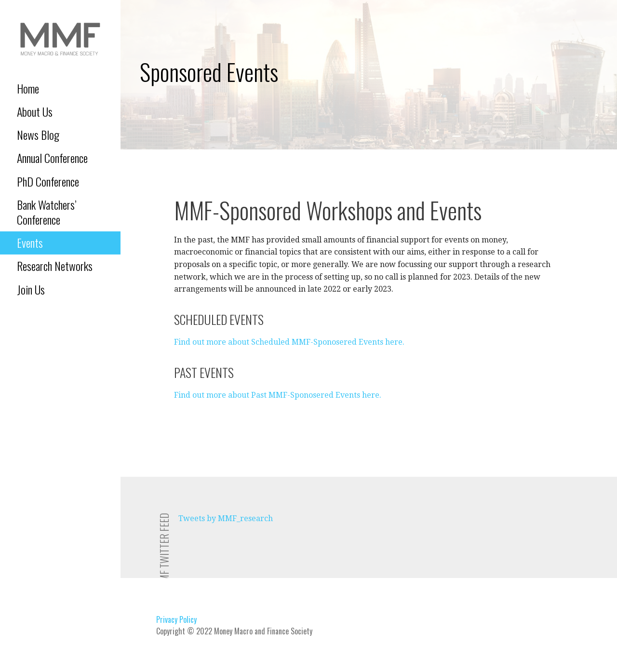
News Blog (38, 134)
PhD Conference (48, 181)
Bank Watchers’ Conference (47, 212)
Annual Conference (52, 158)
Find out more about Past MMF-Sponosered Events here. (278, 395)
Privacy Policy (176, 619)
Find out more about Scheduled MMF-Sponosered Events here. (289, 342)
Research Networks (55, 266)
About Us (35, 111)
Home (28, 88)
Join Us (31, 289)
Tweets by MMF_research (226, 518)
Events (30, 242)
